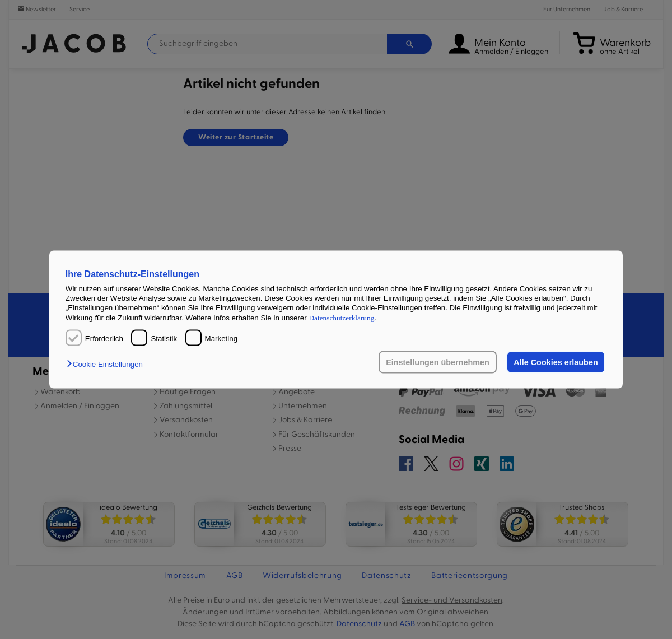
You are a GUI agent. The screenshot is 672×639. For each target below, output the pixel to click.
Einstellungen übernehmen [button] (438, 362)
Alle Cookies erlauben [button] (556, 362)
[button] (108, 364)
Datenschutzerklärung (341, 317)
